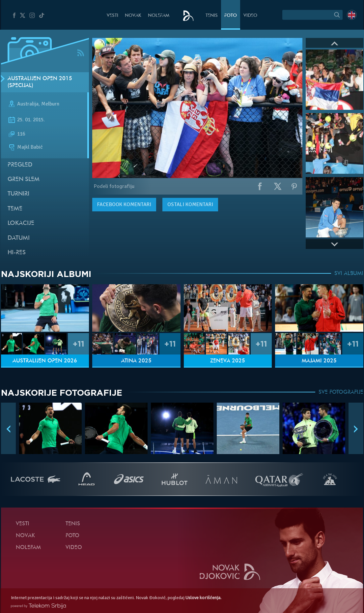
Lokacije (21, 223)
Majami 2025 (319, 361)
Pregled (20, 165)
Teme (15, 209)
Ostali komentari (190, 204)
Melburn (50, 104)
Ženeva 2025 (228, 361)
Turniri (18, 194)
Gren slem (24, 180)
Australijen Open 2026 (45, 361)
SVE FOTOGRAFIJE (341, 392)
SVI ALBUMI (349, 274)
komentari (124, 204)
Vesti (112, 16)
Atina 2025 (136, 361)
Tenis (212, 16)
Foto (231, 16)
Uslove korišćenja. (203, 598)
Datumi (19, 238)
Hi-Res (17, 253)
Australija (28, 104)
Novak (133, 16)
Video (250, 16)
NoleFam (159, 16)
